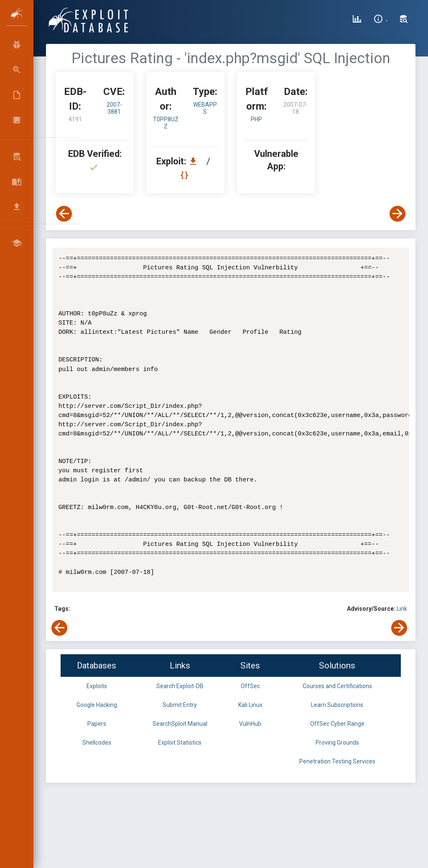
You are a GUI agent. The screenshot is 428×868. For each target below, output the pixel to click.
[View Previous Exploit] (64, 214)
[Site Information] (381, 20)
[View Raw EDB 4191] (185, 175)
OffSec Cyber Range (337, 724)
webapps (205, 108)
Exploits (97, 686)
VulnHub (250, 724)
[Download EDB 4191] (195, 161)
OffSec (250, 686)
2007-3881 (114, 108)
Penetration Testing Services (337, 761)
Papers (97, 724)
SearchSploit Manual (180, 724)
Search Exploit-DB (180, 686)
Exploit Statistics (180, 743)
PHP (256, 119)
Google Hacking (97, 705)
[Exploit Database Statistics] (357, 20)
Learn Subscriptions (337, 705)
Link (402, 609)
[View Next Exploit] (397, 214)
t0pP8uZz (166, 123)
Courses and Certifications (337, 686)
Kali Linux (250, 705)
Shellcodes (97, 743)
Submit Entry (180, 705)
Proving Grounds (337, 743)
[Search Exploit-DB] (404, 20)
